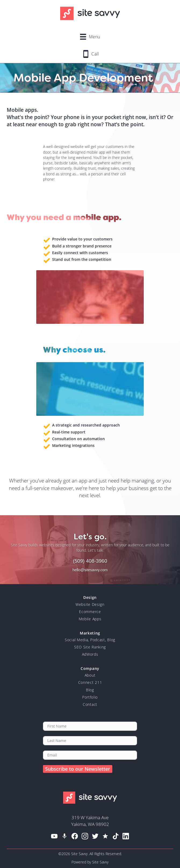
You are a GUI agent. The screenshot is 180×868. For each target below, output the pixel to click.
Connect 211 (90, 682)
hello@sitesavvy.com (90, 570)
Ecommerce (90, 612)
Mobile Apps (90, 619)
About (90, 675)
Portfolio (90, 697)
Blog (90, 690)
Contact (90, 704)
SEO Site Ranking (90, 647)
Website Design (90, 604)
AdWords (90, 654)
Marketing (90, 633)
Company (90, 668)
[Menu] (90, 37)
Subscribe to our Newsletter (78, 769)
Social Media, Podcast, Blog (90, 640)
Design (90, 597)
